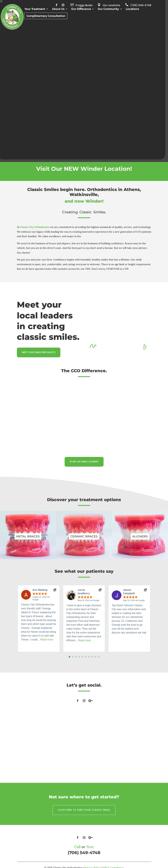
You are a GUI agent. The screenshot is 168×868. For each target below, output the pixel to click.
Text (90, 847)
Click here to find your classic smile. (84, 810)
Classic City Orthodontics (35, 227)
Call (77, 847)
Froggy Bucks (84, 5)
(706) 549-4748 (141, 5)
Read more (47, 640)
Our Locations (111, 5)
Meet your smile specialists (39, 352)
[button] (69, 657)
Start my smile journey (84, 462)
